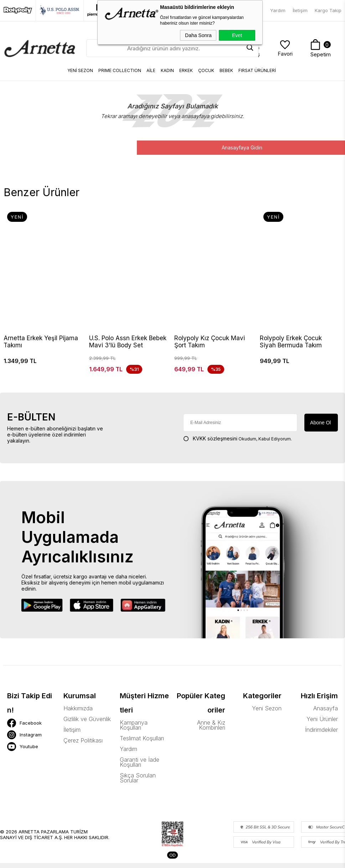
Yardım (278, 10)
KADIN (167, 70)
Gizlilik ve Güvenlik (87, 720)
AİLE (151, 70)
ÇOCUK (206, 70)
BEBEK (226, 70)
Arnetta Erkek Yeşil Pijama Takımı (41, 342)
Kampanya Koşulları (134, 726)
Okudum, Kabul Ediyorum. (238, 439)
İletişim (300, 10)
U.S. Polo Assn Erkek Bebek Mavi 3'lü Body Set (128, 342)
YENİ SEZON (80, 70)
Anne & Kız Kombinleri (211, 726)
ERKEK (186, 70)
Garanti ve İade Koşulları (140, 763)
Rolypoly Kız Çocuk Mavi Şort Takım (210, 342)
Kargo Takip (328, 10)
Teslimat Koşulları (142, 739)
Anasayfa (326, 709)
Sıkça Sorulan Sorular (138, 778)
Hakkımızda (78, 709)
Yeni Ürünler (322, 720)
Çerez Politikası (83, 741)
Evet (237, 35)
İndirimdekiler (321, 730)
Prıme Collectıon (120, 70)
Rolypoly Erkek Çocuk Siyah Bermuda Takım (291, 342)
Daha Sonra (198, 35)
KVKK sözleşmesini (215, 439)
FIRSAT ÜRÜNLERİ (257, 70)
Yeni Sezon (267, 709)
